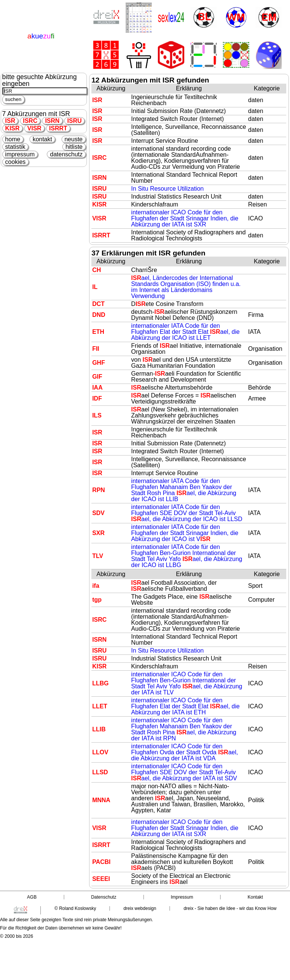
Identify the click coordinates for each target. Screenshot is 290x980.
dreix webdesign (140, 908)
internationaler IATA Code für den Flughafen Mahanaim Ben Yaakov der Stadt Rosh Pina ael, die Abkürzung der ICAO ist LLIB (184, 490)
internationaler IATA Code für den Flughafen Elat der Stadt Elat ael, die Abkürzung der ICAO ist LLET (185, 332)
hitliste (74, 147)
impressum (20, 154)
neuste (74, 139)
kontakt (42, 139)
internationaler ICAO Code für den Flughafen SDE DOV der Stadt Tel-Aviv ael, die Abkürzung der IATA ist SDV (184, 772)
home (13, 139)
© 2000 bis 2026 (17, 936)
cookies (15, 162)
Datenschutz (104, 897)
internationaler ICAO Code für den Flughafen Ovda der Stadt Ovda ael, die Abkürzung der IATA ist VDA (184, 752)
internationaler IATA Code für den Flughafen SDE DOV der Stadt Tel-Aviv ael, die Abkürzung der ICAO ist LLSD (187, 513)
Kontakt (255, 897)
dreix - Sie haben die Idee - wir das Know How (230, 908)
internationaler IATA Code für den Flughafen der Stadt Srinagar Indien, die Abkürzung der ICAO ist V (185, 533)
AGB (32, 897)
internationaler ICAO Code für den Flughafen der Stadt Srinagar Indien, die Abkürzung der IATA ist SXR (185, 218)
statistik (15, 147)
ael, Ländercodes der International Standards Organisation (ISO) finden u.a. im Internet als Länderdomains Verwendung (186, 287)
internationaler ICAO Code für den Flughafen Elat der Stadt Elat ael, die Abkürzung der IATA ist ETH (185, 706)
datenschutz (66, 154)
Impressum (182, 897)
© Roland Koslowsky (75, 908)
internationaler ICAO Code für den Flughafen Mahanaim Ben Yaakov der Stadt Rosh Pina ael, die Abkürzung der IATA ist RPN (184, 729)
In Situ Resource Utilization (167, 189)
